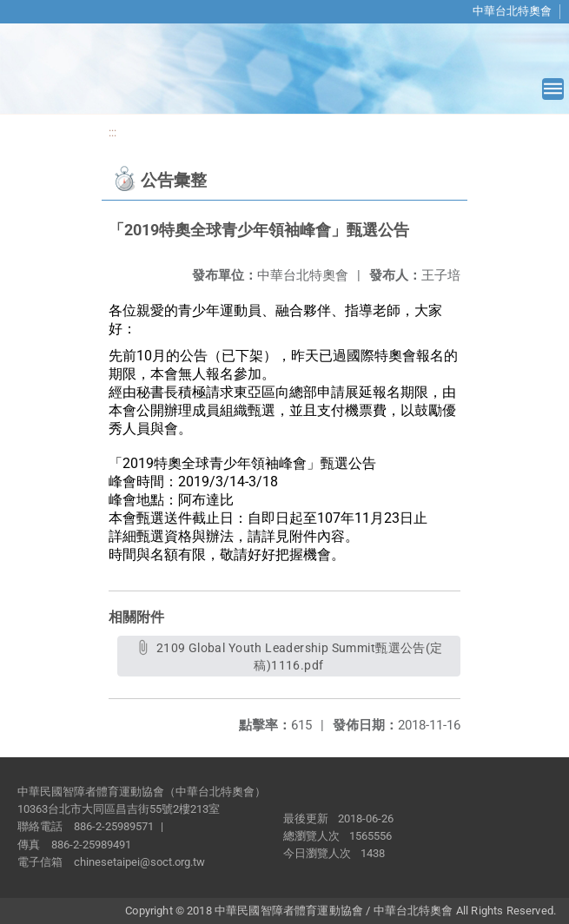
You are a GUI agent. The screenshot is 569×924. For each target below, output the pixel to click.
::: (112, 132)
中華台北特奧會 (512, 11)
